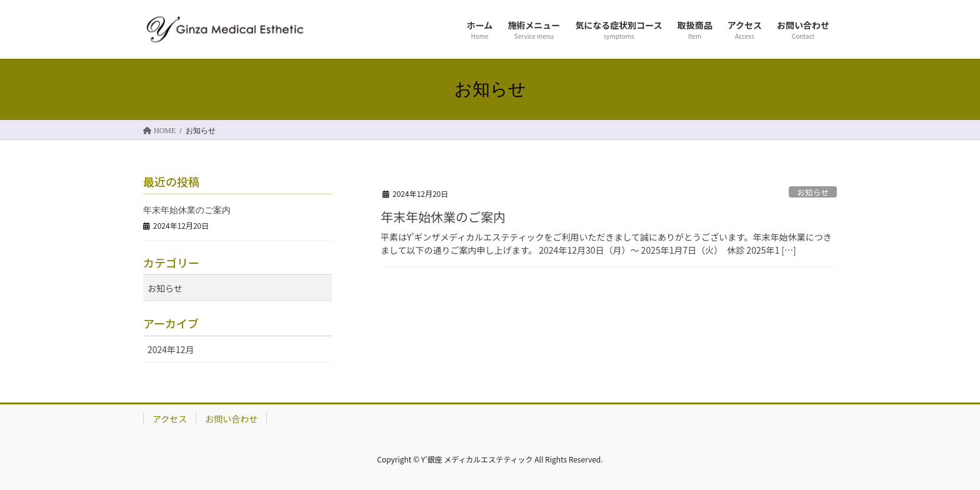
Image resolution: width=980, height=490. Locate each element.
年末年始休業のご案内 (443, 217)
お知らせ (813, 192)
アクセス (170, 419)
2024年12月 (171, 349)
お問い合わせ (231, 419)
